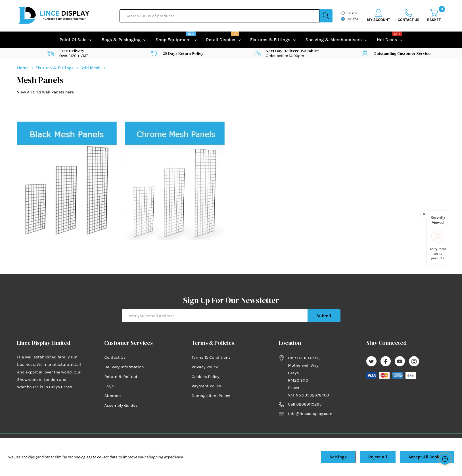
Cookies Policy (206, 377)
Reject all (378, 457)
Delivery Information (124, 367)
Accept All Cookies (427, 457)
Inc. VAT (353, 19)
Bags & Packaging (121, 40)
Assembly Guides (121, 405)
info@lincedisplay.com (310, 414)
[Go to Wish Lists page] (409, 16)
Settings (338, 457)
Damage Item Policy (211, 396)
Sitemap (112, 396)
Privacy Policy (205, 367)
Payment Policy (206, 386)
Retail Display (221, 39)
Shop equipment (173, 39)
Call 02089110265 (305, 404)
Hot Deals (387, 39)
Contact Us (115, 357)
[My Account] (379, 16)
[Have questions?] (445, 459)
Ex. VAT (352, 13)
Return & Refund (121, 377)
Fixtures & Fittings (270, 40)
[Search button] (326, 16)
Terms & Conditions (211, 357)
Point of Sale (73, 40)
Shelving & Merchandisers (334, 40)
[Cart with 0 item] (434, 16)
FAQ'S (109, 386)
